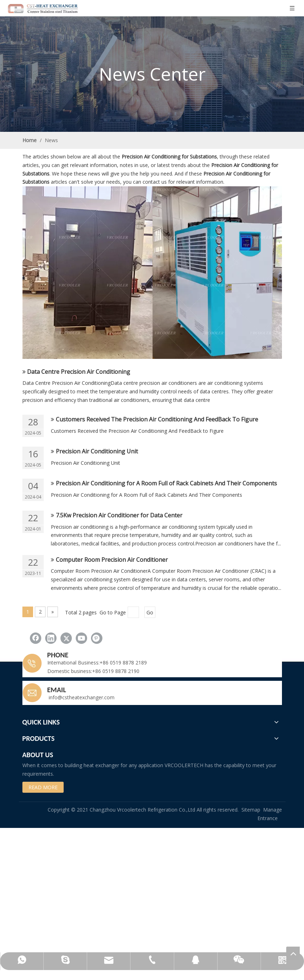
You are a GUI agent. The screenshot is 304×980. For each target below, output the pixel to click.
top (293, 953)
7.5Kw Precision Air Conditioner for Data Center (119, 515)
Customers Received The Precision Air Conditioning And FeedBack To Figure (157, 419)
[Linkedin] (51, 638)
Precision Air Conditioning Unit (97, 451)
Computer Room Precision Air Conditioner (112, 560)
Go (150, 612)
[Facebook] (36, 638)
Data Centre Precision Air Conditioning (79, 372)
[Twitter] (66, 638)
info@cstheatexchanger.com (81, 697)
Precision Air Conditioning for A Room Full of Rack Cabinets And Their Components (166, 483)
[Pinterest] (97, 638)
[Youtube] (81, 638)
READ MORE (43, 787)
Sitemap (251, 810)
